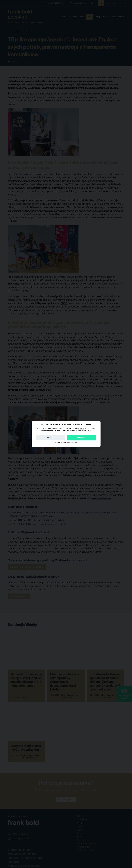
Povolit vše (82, 438)
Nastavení (50, 438)
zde (76, 443)
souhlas (81, 428)
